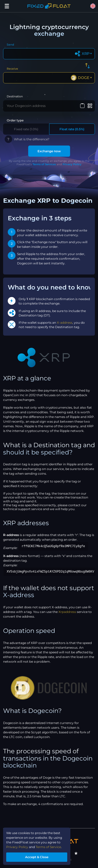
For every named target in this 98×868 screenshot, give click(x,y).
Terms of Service (48, 847)
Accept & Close (37, 857)
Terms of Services (44, 164)
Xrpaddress (67, 612)
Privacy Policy (72, 164)
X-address (65, 323)
